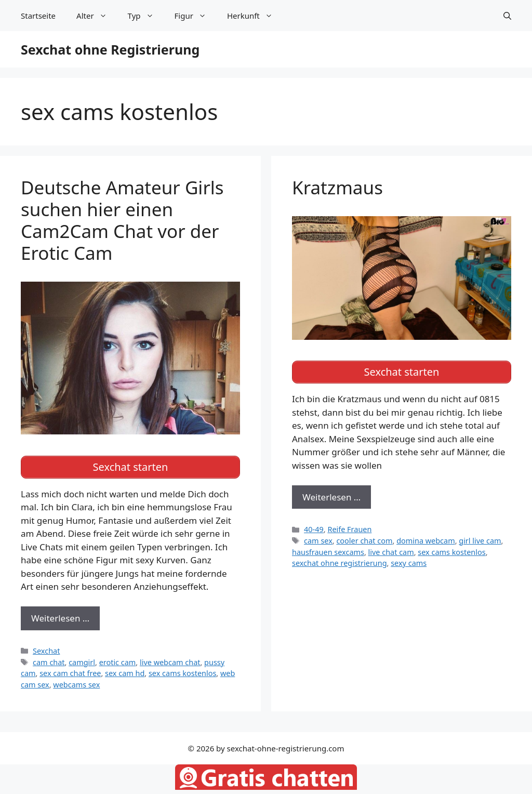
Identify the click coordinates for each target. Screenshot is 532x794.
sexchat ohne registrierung (340, 563)
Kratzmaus (337, 187)
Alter (97, 16)
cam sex (318, 541)
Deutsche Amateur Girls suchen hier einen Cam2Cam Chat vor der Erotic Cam (122, 220)
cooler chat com (364, 541)
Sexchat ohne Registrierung (110, 49)
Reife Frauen (349, 529)
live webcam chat (170, 662)
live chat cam (391, 552)
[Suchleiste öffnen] (507, 16)
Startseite (38, 16)
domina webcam (426, 541)
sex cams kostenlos (182, 673)
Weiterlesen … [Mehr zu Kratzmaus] (331, 497)
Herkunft (255, 16)
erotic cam (118, 662)
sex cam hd (125, 673)
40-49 (314, 529)
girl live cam (480, 541)
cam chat (49, 662)
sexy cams (409, 563)
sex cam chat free (70, 673)
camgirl (82, 662)
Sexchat (46, 651)
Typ (146, 16)
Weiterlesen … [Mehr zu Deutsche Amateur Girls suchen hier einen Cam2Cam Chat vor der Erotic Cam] (60, 618)
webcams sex (76, 685)
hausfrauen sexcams (328, 552)
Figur (196, 16)
